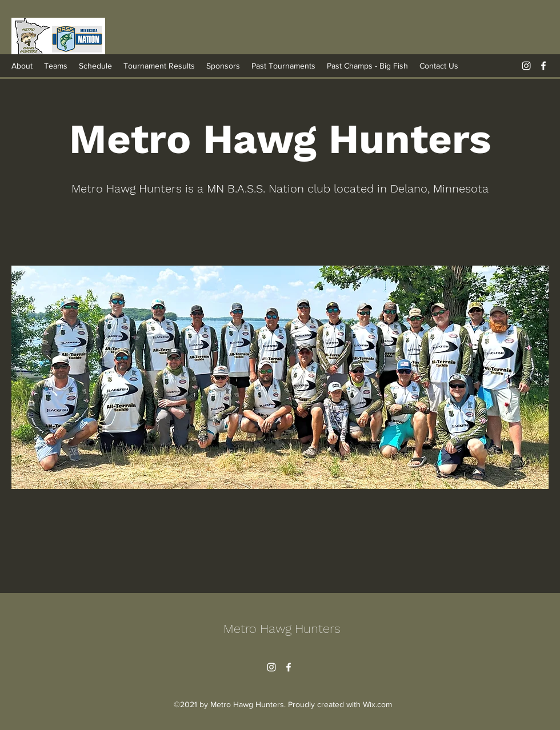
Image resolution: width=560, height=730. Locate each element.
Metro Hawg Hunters (282, 629)
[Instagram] (526, 66)
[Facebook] (543, 66)
